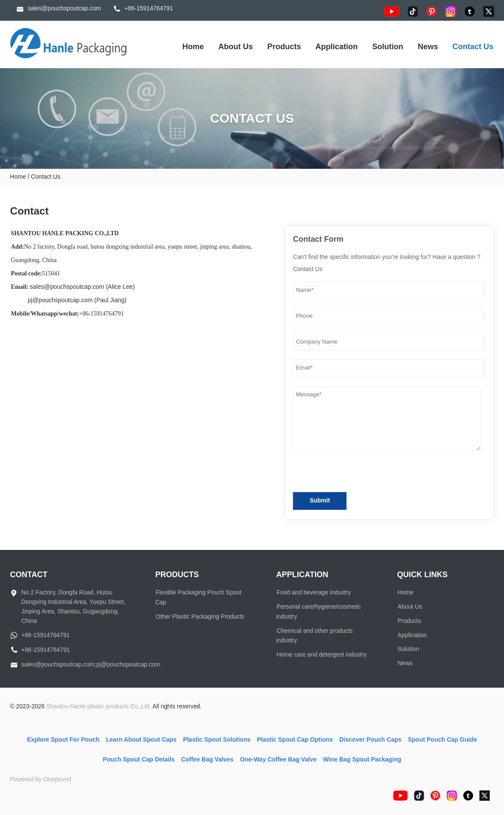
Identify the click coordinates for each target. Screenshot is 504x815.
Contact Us (473, 47)
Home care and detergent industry (322, 655)
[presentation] (359, 473)
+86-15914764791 (148, 8)
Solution (388, 47)
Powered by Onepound (40, 779)
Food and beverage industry (314, 592)
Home (193, 47)
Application (337, 47)
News (428, 47)
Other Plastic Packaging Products (200, 617)
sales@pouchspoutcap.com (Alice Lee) (82, 287)
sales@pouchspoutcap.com (64, 8)
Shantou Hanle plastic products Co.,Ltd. (99, 706)
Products (284, 47)
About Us (236, 47)
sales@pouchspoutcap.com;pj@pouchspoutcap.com (91, 665)
